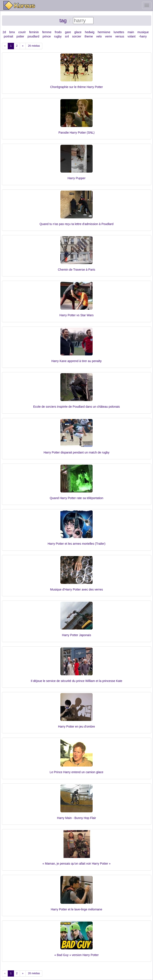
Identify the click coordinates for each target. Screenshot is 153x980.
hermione (104, 32)
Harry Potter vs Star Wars (77, 315)
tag (63, 20)
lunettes (119, 32)
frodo (58, 32)
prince (47, 36)
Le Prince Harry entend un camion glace (76, 772)
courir (22, 32)
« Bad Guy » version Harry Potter (76, 955)
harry (143, 36)
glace (78, 32)
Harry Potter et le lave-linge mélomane (77, 909)
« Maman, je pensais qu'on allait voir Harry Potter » (76, 864)
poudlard (33, 36)
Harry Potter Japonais (76, 635)
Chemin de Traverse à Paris (76, 270)
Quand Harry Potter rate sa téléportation (76, 498)
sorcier (77, 36)
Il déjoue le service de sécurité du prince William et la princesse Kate (76, 681)
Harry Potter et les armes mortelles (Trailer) (77, 544)
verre (109, 36)
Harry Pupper (76, 178)
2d (4, 32)
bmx (12, 32)
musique (143, 32)
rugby (58, 36)
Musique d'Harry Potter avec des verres (76, 589)
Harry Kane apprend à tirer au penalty (76, 361)
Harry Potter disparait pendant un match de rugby (77, 452)
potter (20, 36)
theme (89, 36)
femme (47, 32)
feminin (34, 32)
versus (120, 36)
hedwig (90, 32)
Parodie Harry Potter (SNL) (76, 133)
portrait (8, 36)
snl (67, 36)
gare (68, 32)
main (131, 32)
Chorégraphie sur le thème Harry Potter (76, 87)
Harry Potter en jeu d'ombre (76, 726)
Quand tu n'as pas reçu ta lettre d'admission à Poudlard (76, 224)
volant (131, 36)
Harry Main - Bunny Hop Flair (76, 818)
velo (99, 36)
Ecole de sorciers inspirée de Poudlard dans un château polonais (76, 407)
